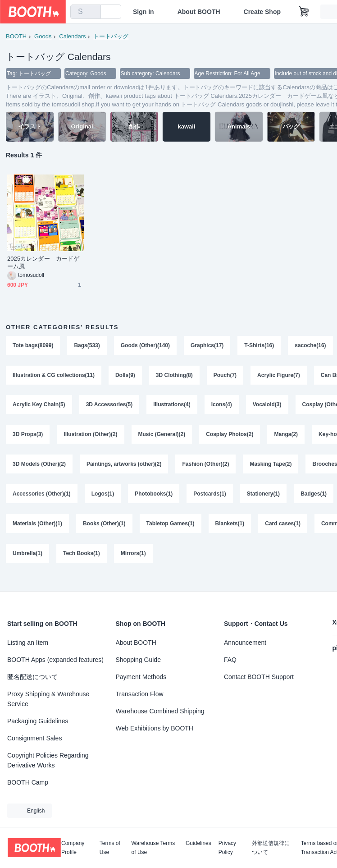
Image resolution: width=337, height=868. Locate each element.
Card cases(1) (283, 524)
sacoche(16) (311, 346)
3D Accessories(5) (109, 405)
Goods (43, 36)
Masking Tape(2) (271, 465)
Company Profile (73, 848)
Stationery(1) (263, 495)
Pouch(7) (225, 376)
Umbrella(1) (27, 554)
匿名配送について (32, 677)
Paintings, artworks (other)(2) (124, 465)
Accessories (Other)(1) (42, 495)
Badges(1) (314, 495)
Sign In (143, 12)
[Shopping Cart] (304, 12)
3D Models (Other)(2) (39, 465)
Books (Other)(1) (104, 524)
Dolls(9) (125, 376)
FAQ (230, 660)
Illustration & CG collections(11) (54, 376)
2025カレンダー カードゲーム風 (43, 263)
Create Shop (262, 12)
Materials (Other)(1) (37, 524)
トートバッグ (111, 36)
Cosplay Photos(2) (230, 435)
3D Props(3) (28, 435)
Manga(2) (286, 435)
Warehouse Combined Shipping (160, 711)
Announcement (245, 643)
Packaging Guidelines (38, 721)
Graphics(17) (207, 346)
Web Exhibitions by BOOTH (155, 728)
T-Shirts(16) (260, 346)
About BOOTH (199, 12)
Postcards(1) (210, 495)
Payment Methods (141, 677)
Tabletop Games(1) (171, 524)
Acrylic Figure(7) (279, 376)
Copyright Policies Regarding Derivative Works (48, 760)
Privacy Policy (227, 848)
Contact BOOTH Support (259, 677)
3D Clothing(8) (174, 376)
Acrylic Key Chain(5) (39, 405)
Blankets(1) (230, 524)
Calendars (72, 36)
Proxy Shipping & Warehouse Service (48, 699)
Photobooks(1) (154, 495)
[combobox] (86, 12)
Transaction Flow (140, 694)
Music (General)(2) (162, 435)
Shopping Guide (138, 660)
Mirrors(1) (133, 554)
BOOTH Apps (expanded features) (55, 660)
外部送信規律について (271, 848)
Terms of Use (110, 848)
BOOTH (16, 36)
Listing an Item (28, 643)
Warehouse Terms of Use (153, 848)
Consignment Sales (34, 738)
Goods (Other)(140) (145, 346)
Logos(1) (103, 495)
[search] (92, 12)
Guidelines (198, 843)
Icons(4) (222, 405)
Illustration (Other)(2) (90, 435)
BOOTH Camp (28, 782)
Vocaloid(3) (267, 405)
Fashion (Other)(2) (206, 465)
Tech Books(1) (82, 554)
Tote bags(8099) (33, 346)
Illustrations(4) (172, 405)
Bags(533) (87, 346)
